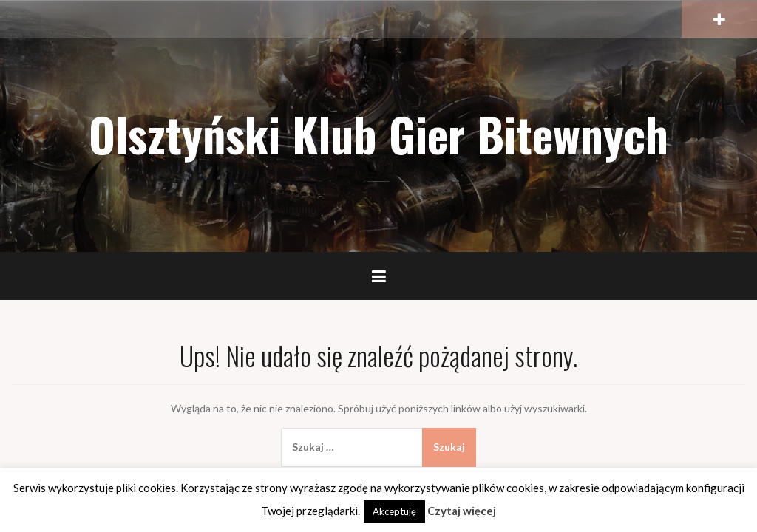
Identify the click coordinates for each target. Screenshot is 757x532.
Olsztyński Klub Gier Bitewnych (378, 134)
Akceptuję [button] (394, 511)
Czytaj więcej (462, 511)
